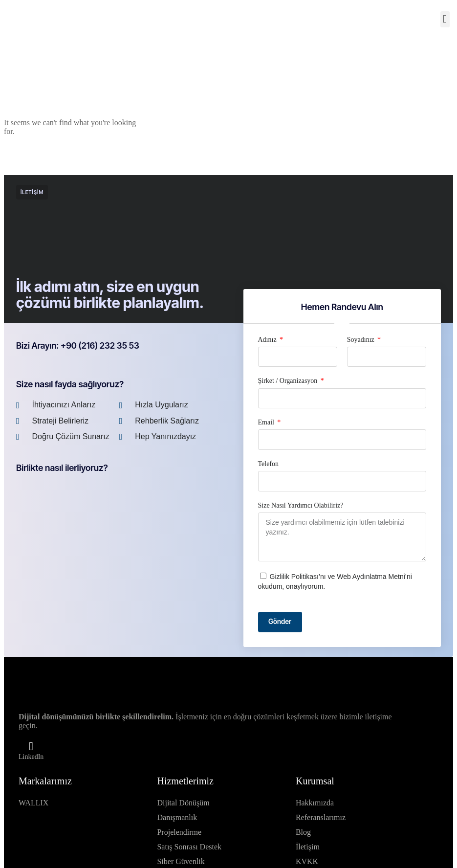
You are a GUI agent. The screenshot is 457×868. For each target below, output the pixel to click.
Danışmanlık (177, 818)
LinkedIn (31, 757)
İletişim (308, 847)
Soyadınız (362, 340)
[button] (445, 19)
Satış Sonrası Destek (189, 847)
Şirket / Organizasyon (289, 381)
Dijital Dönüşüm (183, 803)
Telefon (269, 464)
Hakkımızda (315, 803)
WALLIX (33, 803)
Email (267, 422)
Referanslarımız (321, 818)
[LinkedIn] (31, 746)
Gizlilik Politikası (294, 577)
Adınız (268, 340)
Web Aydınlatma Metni (371, 577)
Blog (303, 833)
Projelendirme (179, 833)
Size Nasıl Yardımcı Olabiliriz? (301, 505)
